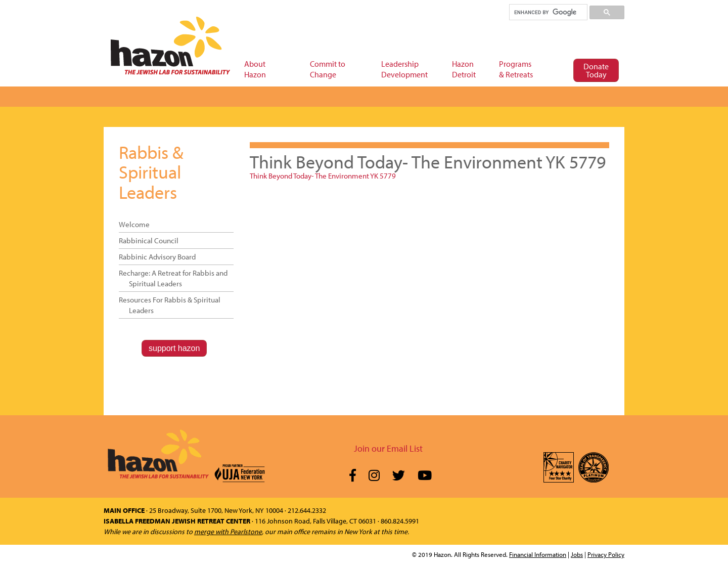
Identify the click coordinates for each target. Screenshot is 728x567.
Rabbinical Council (149, 241)
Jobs (577, 554)
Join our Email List (388, 448)
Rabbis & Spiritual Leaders (151, 172)
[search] (548, 12)
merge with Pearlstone (228, 532)
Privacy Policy (606, 554)
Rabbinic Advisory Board (157, 257)
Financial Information (538, 554)
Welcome (134, 224)
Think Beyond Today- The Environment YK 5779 (323, 176)
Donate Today (596, 70)
